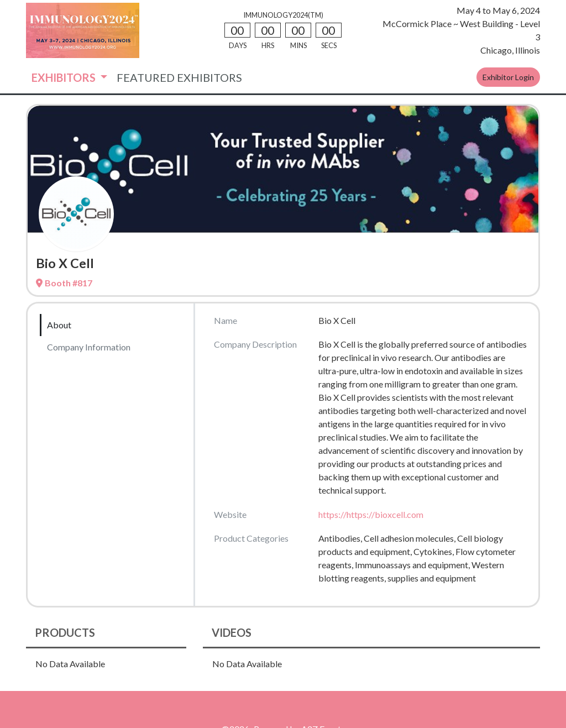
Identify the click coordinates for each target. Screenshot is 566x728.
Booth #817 (64, 283)
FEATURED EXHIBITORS (179, 77)
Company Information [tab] (89, 347)
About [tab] (59, 325)
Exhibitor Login (508, 77)
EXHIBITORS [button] (65, 77)
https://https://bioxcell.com (371, 514)
